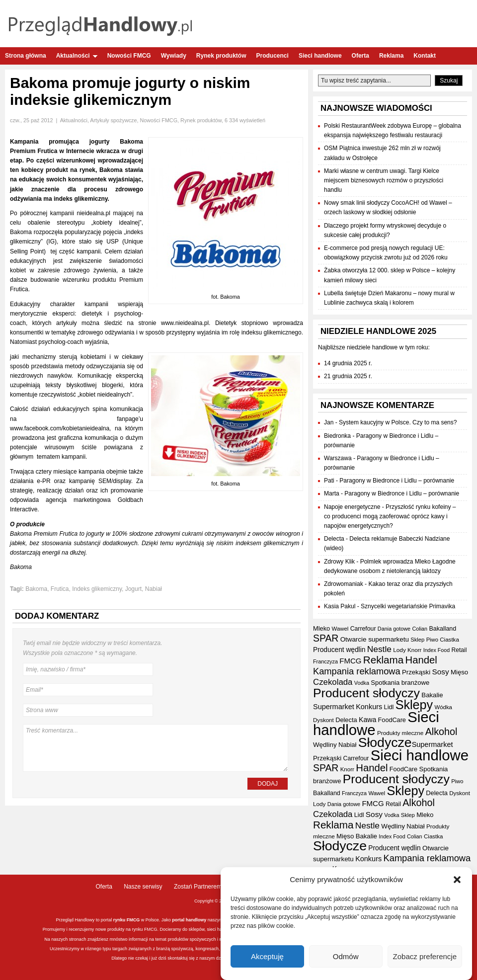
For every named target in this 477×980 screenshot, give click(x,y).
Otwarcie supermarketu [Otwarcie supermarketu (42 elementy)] (375, 639)
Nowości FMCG (129, 56)
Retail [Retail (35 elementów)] (459, 650)
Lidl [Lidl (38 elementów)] (389, 707)
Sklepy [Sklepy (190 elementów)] (414, 705)
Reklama (391, 56)
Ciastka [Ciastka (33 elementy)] (449, 640)
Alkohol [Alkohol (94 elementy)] (441, 732)
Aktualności (77, 56)
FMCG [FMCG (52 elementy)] (350, 661)
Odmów (346, 957)
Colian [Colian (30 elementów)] (420, 629)
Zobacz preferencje (425, 957)
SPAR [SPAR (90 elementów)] (326, 638)
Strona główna (26, 56)
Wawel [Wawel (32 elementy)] (340, 629)
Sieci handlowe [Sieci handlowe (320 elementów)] (420, 755)
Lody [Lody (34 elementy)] (399, 650)
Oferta (360, 56)
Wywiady (174, 56)
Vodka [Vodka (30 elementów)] (362, 683)
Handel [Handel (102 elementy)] (421, 660)
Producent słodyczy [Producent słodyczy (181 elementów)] (366, 693)
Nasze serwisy (143, 887)
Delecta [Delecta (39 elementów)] (346, 720)
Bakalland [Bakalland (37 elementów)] (442, 629)
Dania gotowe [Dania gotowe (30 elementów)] (394, 629)
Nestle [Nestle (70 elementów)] (379, 649)
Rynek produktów (221, 56)
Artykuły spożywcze (113, 120)
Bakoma (36, 589)
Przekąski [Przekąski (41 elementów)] (416, 672)
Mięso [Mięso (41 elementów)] (459, 672)
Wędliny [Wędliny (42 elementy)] (325, 745)
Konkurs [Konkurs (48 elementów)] (369, 707)
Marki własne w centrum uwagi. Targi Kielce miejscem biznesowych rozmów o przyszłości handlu (384, 180)
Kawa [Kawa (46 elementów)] (367, 720)
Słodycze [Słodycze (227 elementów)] (385, 742)
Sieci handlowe (320, 56)
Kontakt (425, 56)
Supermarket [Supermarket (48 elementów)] (334, 707)
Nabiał (154, 589)
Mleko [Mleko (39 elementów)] (321, 628)
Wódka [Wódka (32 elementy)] (443, 707)
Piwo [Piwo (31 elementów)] (432, 640)
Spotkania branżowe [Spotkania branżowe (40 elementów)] (400, 683)
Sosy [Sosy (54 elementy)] (441, 672)
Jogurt (133, 589)
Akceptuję (267, 957)
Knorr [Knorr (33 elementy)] (414, 650)
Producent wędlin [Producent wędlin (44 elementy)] (339, 650)
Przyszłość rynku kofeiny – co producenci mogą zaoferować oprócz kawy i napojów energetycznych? (390, 516)
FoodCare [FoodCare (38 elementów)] (392, 720)
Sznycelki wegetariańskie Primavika (408, 606)
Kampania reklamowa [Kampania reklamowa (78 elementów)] (357, 671)
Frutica (60, 589)
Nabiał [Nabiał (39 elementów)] (347, 745)
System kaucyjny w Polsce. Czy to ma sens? (398, 422)
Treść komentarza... (156, 748)
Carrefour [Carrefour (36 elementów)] (363, 629)
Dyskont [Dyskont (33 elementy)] (323, 720)
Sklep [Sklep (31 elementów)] (417, 640)
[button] (457, 881)
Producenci (273, 56)
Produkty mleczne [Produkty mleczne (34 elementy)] (400, 733)
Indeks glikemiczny (97, 589)
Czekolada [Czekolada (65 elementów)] (333, 682)
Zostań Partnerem (198, 887)
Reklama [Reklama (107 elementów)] (383, 660)
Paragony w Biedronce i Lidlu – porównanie (397, 481)
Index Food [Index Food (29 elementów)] (437, 650)
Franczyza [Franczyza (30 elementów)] (325, 661)
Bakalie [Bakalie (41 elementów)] (432, 695)
